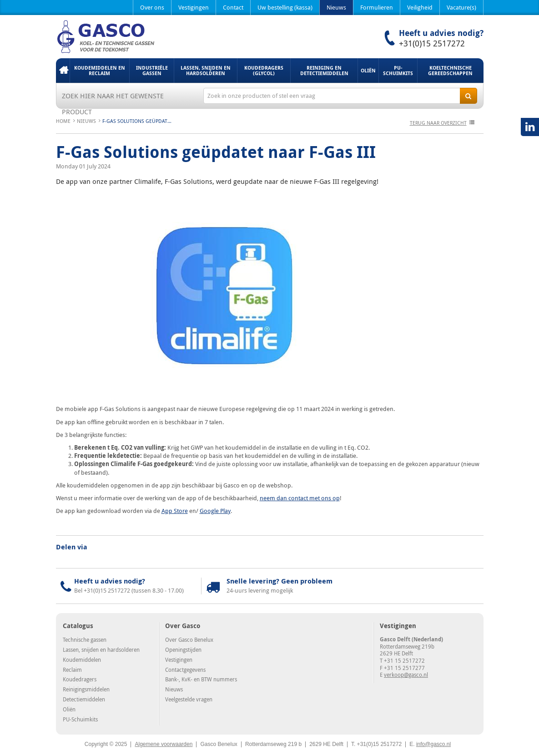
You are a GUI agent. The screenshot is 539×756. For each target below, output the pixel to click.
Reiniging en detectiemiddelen (324, 70)
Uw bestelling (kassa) (285, 7)
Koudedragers (80, 679)
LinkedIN (530, 127)
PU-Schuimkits (398, 70)
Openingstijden (183, 649)
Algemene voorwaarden (164, 744)
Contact (233, 7)
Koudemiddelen (82, 660)
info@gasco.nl (433, 744)
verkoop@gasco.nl (406, 675)
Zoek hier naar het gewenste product (113, 97)
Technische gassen (85, 639)
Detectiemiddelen (84, 699)
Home (63, 71)
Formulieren (377, 7)
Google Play (215, 511)
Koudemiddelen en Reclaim (100, 70)
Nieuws (336, 7)
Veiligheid (420, 7)
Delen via (72, 547)
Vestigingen (194, 7)
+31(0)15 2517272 (432, 43)
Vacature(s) (461, 7)
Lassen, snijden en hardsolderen (206, 70)
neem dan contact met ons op (300, 498)
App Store (175, 511)
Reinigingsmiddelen (86, 689)
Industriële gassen (152, 70)
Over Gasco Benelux (189, 639)
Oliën (368, 70)
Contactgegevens (185, 670)
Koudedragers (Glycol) (264, 70)
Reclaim (72, 670)
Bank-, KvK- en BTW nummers (201, 679)
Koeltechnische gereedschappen (450, 70)
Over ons (152, 7)
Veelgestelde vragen (189, 699)
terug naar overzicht (438, 123)
